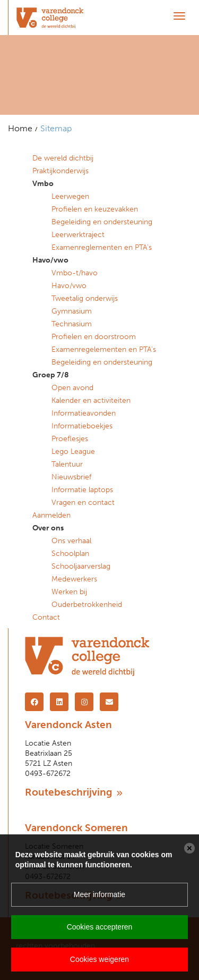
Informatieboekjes (82, 426)
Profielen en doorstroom (94, 337)
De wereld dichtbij (63, 158)
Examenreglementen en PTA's (102, 247)
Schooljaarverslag (81, 566)
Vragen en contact (83, 502)
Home (20, 128)
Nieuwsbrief (71, 477)
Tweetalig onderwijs (85, 298)
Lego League (73, 451)
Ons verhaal (71, 541)
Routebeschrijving (74, 792)
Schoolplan (70, 554)
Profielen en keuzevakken (95, 209)
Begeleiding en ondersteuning (102, 222)
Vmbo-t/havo (75, 273)
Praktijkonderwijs (60, 171)
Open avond (72, 388)
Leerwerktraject (78, 235)
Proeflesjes (70, 439)
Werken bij (69, 592)
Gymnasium (72, 311)
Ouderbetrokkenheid (87, 605)
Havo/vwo (69, 286)
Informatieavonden (84, 413)
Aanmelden (51, 515)
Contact (46, 617)
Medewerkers (74, 579)
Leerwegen (70, 196)
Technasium (72, 324)
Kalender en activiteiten (91, 400)
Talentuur (67, 464)
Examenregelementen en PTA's (104, 349)
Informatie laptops (82, 490)
